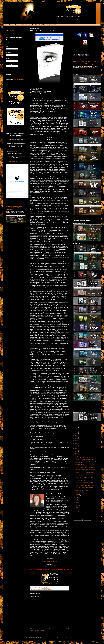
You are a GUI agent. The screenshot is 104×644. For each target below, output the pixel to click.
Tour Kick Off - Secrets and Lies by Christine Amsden (85, 469)
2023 (76, 437)
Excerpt (34, 589)
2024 (76, 435)
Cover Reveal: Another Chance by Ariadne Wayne (85, 489)
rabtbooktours (19, 196)
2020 (76, 442)
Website (44, 561)
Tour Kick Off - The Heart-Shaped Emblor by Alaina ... (85, 473)
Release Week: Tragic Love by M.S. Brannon (84, 491)
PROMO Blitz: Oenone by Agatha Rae (83, 471)
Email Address (9, 52)
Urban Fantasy (49, 589)
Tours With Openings (44, 25)
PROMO (45, 589)
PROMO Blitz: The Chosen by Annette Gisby (84, 476)
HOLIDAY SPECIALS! (80, 492)
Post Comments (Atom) (39, 630)
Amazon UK (52, 566)
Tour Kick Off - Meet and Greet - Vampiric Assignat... (85, 484)
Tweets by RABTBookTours (11, 201)
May (77, 502)
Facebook (50, 561)
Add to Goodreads (35, 96)
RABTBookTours (10, 196)
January (77, 509)
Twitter (55, 561)
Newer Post (32, 628)
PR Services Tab (84, 68)
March (77, 506)
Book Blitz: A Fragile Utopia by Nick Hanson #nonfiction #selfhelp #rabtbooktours (14, 208)
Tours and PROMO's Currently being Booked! (84, 474)
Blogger (76, 638)
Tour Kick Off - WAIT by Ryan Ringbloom (83, 479)
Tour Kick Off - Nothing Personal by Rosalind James (85, 481)
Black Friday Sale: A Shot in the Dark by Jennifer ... (85, 458)
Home (6, 25)
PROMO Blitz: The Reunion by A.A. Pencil (83, 463)
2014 (76, 452)
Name (7, 46)
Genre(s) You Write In (10, 65)
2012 (76, 511)
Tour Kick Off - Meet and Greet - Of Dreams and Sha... (86, 468)
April (77, 504)
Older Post (67, 628)
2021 (76, 440)
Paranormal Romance (40, 589)
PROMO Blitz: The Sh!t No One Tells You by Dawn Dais (86, 464)
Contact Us (35, 25)
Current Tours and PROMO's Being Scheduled (84, 487)
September (78, 496)
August (77, 498)
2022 (76, 439)
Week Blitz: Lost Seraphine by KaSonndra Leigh (84, 460)
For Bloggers (53, 25)
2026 (76, 432)
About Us (11, 25)
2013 (76, 453)
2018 (76, 445)
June (77, 501)
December (78, 455)
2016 (76, 448)
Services (17, 25)
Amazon (46, 566)
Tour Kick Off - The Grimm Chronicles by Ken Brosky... (86, 477)
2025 (76, 434)
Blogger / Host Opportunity (19, 80)
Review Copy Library (26, 25)
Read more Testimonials (16, 161)
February (77, 507)
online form (12, 30)
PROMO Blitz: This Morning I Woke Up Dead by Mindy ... (86, 461)
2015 (76, 450)
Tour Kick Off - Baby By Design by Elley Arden (84, 482)
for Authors (11, 35)
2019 (76, 444)
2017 (76, 447)
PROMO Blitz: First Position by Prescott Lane (84, 466)
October (77, 494)
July (77, 499)
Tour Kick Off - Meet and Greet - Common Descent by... (86, 486)
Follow (88, 44)
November (78, 456)
